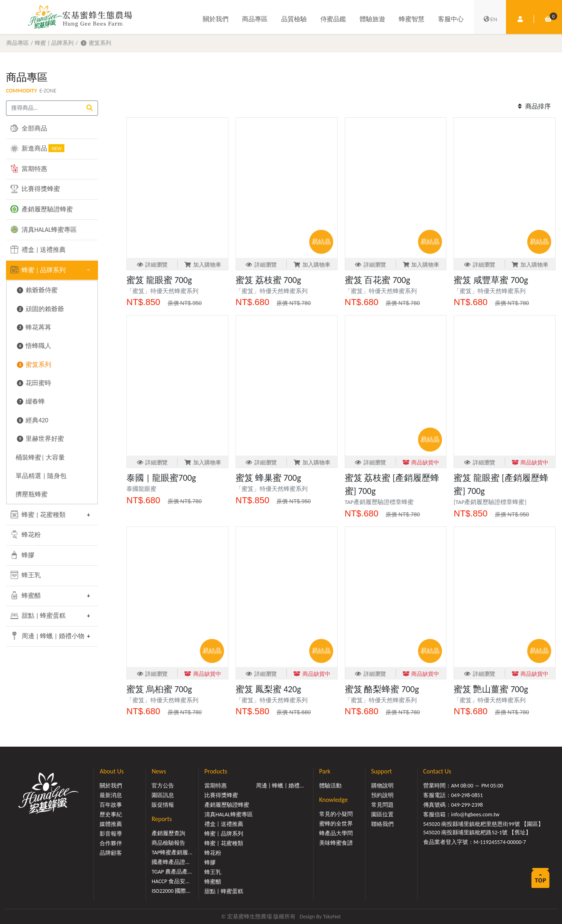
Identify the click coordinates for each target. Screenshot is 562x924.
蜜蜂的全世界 (336, 824)
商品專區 (255, 19)
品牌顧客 (111, 853)
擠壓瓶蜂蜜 (32, 494)
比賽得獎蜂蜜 (35, 189)
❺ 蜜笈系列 (95, 43)
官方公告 (163, 786)
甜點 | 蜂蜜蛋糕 (38, 616)
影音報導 (111, 834)
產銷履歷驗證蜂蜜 (42, 209)
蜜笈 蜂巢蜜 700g (268, 478)
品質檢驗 (294, 19)
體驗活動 (330, 786)
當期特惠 (29, 169)
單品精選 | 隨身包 (41, 476)
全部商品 (29, 128)
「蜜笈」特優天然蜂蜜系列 (165, 291)
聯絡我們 (382, 824)
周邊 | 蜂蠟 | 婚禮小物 (46, 636)
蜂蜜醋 (26, 595)
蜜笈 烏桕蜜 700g (159, 689)
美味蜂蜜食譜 (336, 843)
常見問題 (382, 805)
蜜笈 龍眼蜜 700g (159, 280)
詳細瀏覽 (152, 265)
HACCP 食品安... (171, 881)
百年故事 (111, 805)
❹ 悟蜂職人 (33, 346)
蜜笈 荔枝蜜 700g (268, 280)
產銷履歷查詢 (168, 833)
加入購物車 (203, 265)
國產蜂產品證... (171, 862)
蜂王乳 (26, 575)
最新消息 (111, 795)
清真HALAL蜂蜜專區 (44, 229)
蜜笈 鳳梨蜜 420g (268, 689)
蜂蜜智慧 (412, 19)
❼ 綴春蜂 (30, 401)
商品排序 (533, 106)
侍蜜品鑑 (333, 19)
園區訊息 (163, 795)
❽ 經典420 (32, 420)
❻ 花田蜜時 (33, 383)
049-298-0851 (467, 795)
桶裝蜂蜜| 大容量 (40, 457)
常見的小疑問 (336, 814)
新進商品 (37, 148)
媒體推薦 (111, 824)
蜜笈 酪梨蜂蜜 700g (382, 689)
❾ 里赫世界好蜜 (40, 439)
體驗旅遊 (372, 19)
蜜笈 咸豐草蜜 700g (491, 280)
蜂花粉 (26, 534)
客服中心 (451, 19)
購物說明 (382, 786)
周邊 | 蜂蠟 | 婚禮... (280, 786)
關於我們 (216, 19)
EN (490, 19)
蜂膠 (22, 555)
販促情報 (163, 805)
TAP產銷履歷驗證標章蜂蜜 (379, 502)
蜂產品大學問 (336, 833)
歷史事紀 (111, 815)
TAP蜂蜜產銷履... (172, 853)
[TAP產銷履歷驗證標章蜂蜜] (490, 502)
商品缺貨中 (421, 463)
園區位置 (382, 815)
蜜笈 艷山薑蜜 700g (491, 689)
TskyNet (332, 917)
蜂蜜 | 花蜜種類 (38, 514)
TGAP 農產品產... (172, 872)
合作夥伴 (111, 843)
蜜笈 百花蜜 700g (378, 280)
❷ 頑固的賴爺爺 (40, 309)
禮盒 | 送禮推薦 (38, 249)
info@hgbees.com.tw (475, 815)
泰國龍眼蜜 (141, 489)
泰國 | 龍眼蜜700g (161, 478)
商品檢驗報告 (168, 843)
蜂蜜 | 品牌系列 (54, 43)
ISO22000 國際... (171, 891)
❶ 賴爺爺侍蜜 (37, 290)
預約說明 (382, 795)
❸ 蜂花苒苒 (33, 327)
